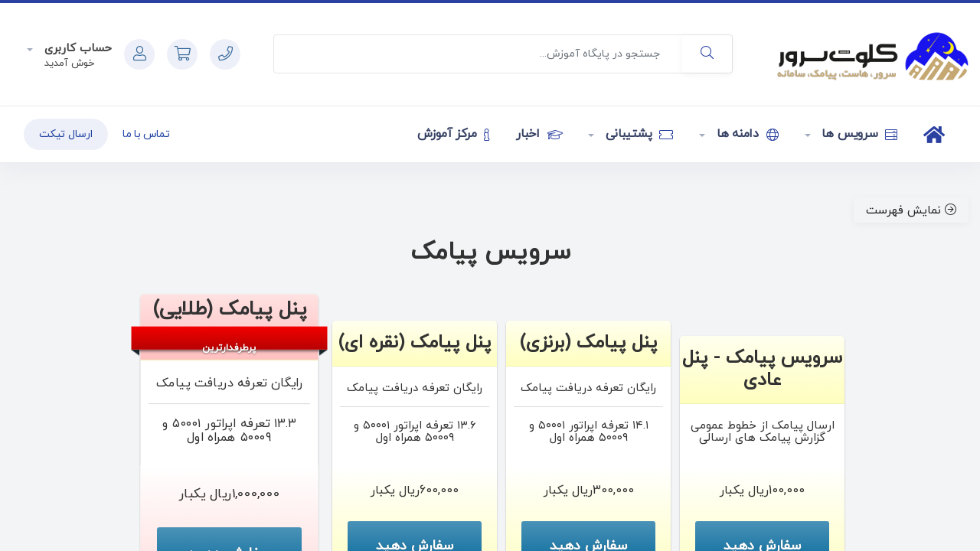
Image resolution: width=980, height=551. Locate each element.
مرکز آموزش (454, 134)
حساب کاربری (76, 49)
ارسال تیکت (66, 134)
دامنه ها (746, 134)
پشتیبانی (637, 134)
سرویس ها (858, 134)
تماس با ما (146, 134)
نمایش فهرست (911, 210)
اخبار (539, 134)
